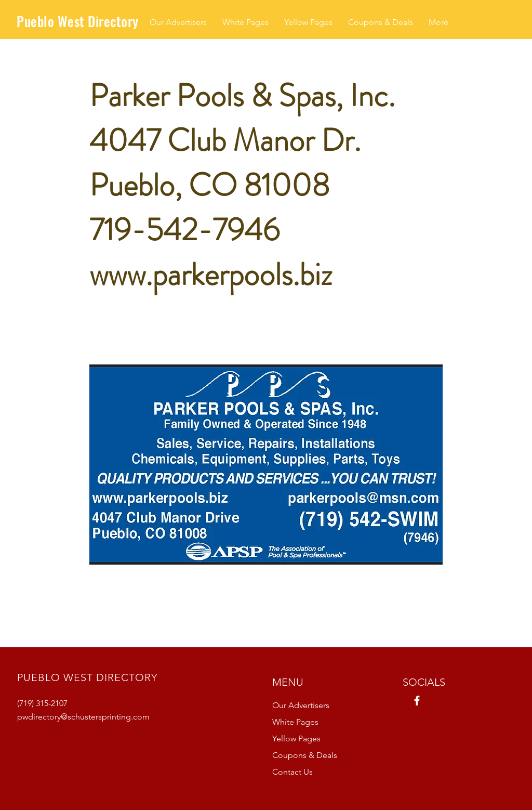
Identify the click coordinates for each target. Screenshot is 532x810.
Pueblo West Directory (78, 21)
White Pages (295, 722)
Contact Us (292, 772)
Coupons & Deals (305, 755)
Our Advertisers (301, 705)
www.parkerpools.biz (211, 275)
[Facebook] (417, 701)
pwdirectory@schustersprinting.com (83, 717)
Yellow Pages (296, 739)
